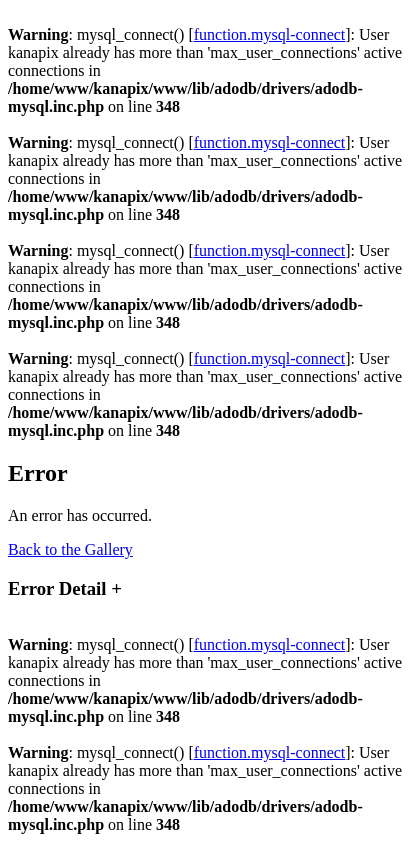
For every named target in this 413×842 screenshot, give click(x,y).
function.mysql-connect (270, 34)
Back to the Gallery (70, 549)
